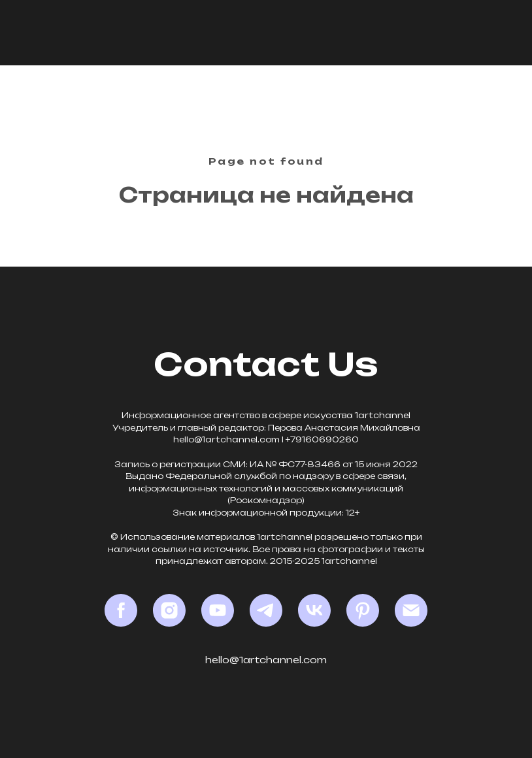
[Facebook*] (121, 610)
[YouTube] (218, 610)
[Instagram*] (169, 610)
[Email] (411, 610)
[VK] (314, 610)
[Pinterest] (363, 610)
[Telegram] (266, 610)
